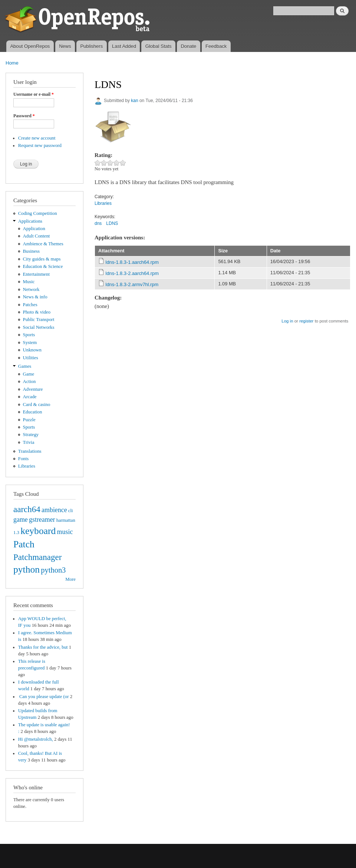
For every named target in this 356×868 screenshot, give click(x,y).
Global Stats (159, 46)
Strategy (31, 435)
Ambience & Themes (43, 244)
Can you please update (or (44, 697)
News (65, 46)
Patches (30, 305)
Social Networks (39, 327)
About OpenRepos (30, 46)
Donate (188, 46)
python (27, 569)
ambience (54, 510)
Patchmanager (37, 557)
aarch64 (27, 509)
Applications (30, 221)
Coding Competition (38, 213)
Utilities (31, 358)
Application (34, 229)
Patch (24, 544)
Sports (29, 335)
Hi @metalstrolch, (36, 739)
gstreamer (42, 520)
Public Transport (39, 320)
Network (31, 289)
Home (12, 63)
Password (24, 116)
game (21, 520)
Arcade (30, 397)
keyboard (38, 531)
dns (98, 223)
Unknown (32, 350)
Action (29, 381)
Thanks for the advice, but (43, 647)
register (306, 321)
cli (71, 511)
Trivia (29, 442)
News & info (35, 297)
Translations (30, 451)
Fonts (23, 459)
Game (29, 374)
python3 (53, 570)
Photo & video (37, 312)
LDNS (112, 223)
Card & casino (37, 404)
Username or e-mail (34, 94)
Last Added (124, 46)
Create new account (37, 138)
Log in (287, 321)
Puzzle (29, 420)
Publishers (91, 46)
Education (33, 412)
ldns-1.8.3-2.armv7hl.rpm (132, 284)
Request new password (40, 145)
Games (25, 366)
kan (134, 101)
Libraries (27, 466)
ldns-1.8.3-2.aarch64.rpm (132, 273)
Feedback (216, 46)
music (65, 532)
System (30, 343)
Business (31, 251)
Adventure (33, 389)
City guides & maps (42, 259)
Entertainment (36, 274)
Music (29, 282)
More (70, 579)
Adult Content (37, 236)
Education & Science (43, 266)
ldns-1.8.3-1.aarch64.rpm (132, 262)
